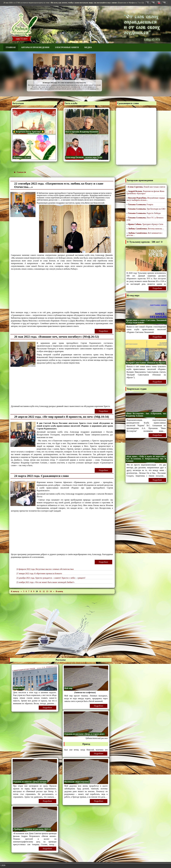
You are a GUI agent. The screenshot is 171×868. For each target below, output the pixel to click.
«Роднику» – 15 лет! (22, 157)
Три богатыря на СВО (156, 209)
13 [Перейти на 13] (47, 591)
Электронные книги (67, 47)
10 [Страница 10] (37, 591)
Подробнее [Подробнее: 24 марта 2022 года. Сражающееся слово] (103, 562)
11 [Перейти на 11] (41, 591)
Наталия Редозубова (137, 198)
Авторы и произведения (35, 47)
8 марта (150, 204)
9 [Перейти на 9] (34, 591)
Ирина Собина (135, 224)
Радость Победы (154, 213)
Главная (11, 47)
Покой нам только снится (154, 187)
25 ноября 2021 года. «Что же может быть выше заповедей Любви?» (45, 582)
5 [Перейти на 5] (24, 591)
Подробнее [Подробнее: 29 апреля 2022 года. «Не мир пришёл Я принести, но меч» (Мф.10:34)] (103, 470)
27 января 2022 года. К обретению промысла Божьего (39, 573)
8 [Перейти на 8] (32, 591)
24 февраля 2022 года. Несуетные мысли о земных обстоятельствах (45, 569)
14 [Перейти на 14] (51, 591)
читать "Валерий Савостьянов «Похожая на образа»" (146, 375)
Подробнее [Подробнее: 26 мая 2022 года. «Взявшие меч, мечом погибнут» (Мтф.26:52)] (103, 411)
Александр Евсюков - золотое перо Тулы (84, 157)
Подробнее (47, 708)
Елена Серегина (135, 187)
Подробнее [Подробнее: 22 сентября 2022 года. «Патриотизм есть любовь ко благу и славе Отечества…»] (103, 331)
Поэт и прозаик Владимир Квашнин (82, 132)
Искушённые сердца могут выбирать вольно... (146, 199)
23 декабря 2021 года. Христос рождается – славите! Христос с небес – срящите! (51, 578)
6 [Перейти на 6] (27, 591)
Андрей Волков (135, 191)
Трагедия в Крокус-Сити (153, 224)
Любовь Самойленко (137, 229)
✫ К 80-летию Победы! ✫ (88, 79)
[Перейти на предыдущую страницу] (22, 591)
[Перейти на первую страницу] (15, 591)
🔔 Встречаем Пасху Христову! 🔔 (28, 132)
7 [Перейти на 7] (29, 591)
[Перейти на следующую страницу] (54, 591)
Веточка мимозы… (156, 229)
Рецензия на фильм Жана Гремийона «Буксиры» (145, 192)
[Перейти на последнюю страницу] (59, 591)
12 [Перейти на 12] (44, 591)
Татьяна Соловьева (137, 204)
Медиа (88, 47)
